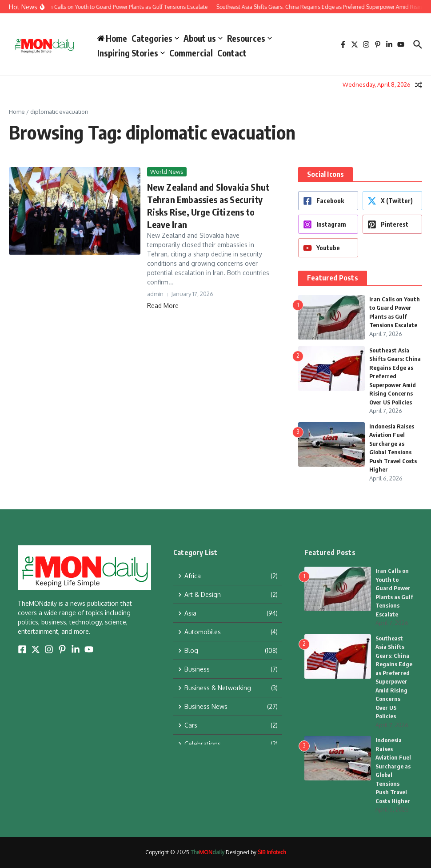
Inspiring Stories (131, 53)
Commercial (191, 53)
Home (17, 112)
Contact (232, 53)
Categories (155, 38)
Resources (249, 38)
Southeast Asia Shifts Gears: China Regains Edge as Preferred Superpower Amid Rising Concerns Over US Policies (395, 376)
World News (167, 172)
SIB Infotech (272, 852)
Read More (163, 306)
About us (203, 38)
